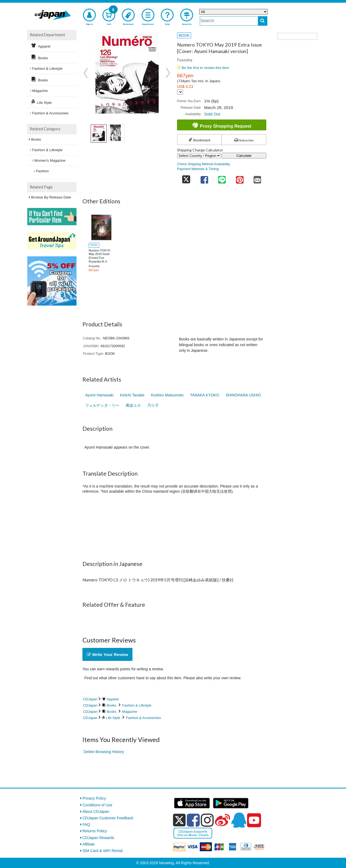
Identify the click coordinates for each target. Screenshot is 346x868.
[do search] (263, 21)
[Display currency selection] (180, 92)
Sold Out (212, 114)
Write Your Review (107, 655)
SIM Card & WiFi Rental (103, 851)
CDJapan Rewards (98, 838)
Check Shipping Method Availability (204, 164)
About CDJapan (96, 811)
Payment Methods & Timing (198, 169)
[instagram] (207, 820)
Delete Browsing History (104, 752)
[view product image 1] (99, 134)
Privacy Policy (94, 798)
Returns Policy (95, 831)
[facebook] (193, 820)
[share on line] (222, 178)
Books (112, 705)
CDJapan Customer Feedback (108, 818)
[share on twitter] (186, 178)
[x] (179, 820)
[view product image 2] (116, 133)
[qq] (239, 820)
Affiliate (89, 844)
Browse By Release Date (51, 197)
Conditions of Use (97, 805)
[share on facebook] (204, 178)
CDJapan (90, 699)
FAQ (86, 824)
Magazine (130, 712)
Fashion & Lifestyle (137, 705)
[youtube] (254, 820)
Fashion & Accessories (143, 718)
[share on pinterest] (240, 178)
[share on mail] (257, 178)
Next (168, 73)
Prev (86, 73)
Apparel (113, 699)
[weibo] (222, 820)
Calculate (244, 156)
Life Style (113, 718)
